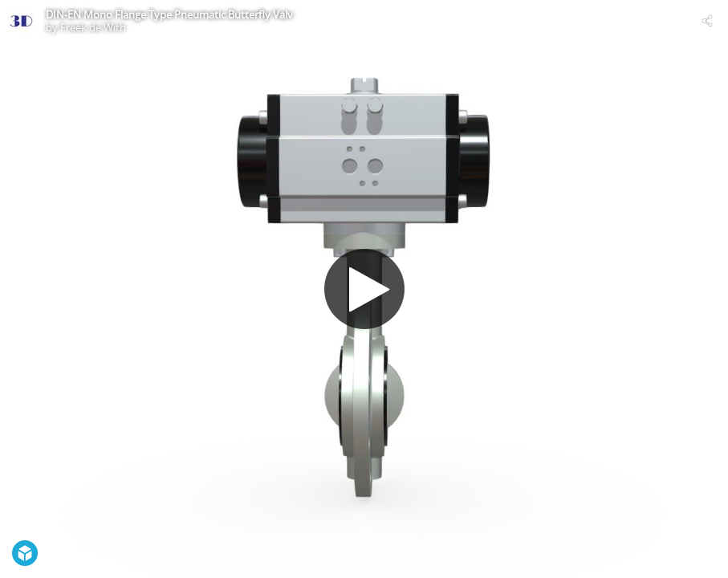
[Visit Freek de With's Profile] (21, 21)
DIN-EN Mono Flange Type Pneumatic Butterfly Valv (169, 14)
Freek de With (93, 27)
